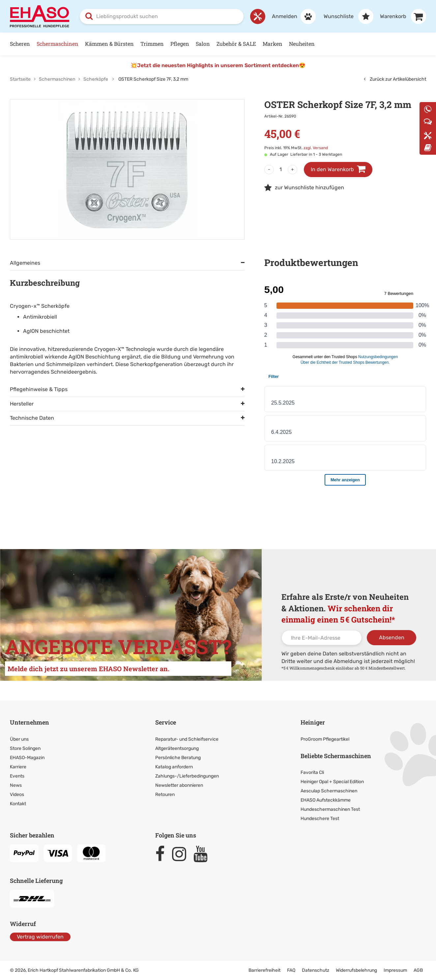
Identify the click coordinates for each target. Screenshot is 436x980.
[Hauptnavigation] (218, 44)
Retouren (165, 795)
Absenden (392, 637)
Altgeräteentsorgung (177, 748)
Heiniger (313, 722)
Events (17, 776)
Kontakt (18, 804)
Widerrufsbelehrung (356, 970)
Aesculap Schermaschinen (329, 791)
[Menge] (281, 170)
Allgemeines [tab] (25, 263)
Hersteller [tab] (22, 404)
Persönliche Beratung (178, 758)
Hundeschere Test (320, 819)
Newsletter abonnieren (179, 785)
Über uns (19, 739)
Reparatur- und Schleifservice (187, 739)
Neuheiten (302, 44)
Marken (273, 44)
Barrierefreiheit (264, 970)
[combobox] (162, 16)
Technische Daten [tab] (32, 418)
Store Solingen (25, 748)
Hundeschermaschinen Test (330, 809)
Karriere (18, 767)
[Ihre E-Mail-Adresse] (322, 638)
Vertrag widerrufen (40, 937)
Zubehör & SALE (236, 44)
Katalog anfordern (174, 767)
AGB (418, 970)
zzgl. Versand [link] (316, 148)
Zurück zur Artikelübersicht (395, 79)
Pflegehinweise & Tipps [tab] (39, 389)
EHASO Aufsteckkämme (326, 800)
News (16, 785)
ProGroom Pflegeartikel (325, 739)
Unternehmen (29, 722)
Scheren (20, 44)
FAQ (291, 970)
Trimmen (152, 44)
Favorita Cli (312, 772)
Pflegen (180, 44)
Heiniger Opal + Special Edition (332, 782)
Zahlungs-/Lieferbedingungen (187, 776)
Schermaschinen (58, 44)
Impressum (395, 970)
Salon (203, 44)
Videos (17, 795)
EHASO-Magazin (27, 758)
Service (166, 722)
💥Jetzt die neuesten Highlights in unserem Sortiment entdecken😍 (218, 65)
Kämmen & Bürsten (109, 44)
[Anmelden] (291, 16)
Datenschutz (316, 970)
